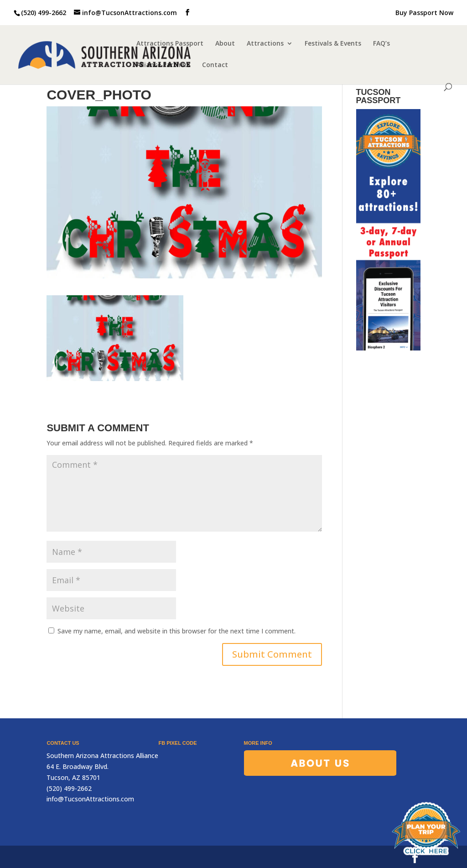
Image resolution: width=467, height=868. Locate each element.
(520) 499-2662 (44, 13)
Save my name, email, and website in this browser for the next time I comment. (176, 631)
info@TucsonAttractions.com (90, 799)
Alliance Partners (163, 65)
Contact (215, 65)
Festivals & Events (333, 44)
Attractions (265, 44)
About (225, 44)
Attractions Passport (170, 44)
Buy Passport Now (424, 13)
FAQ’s (381, 44)
